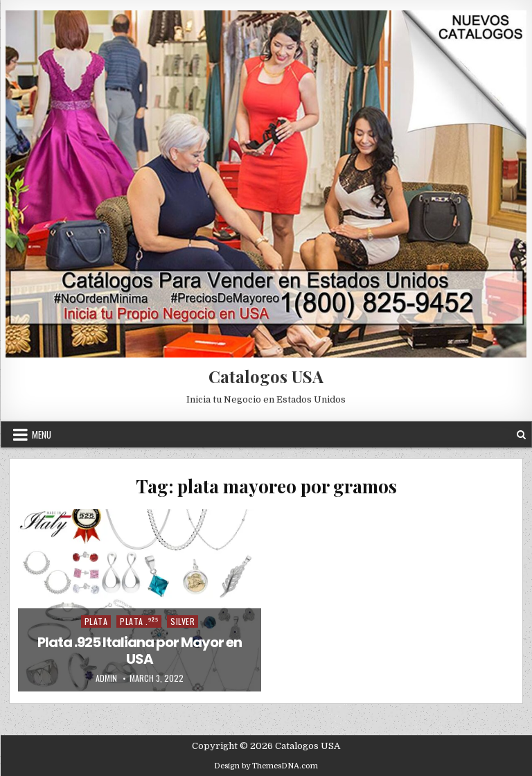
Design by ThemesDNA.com (266, 766)
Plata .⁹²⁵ (139, 621)
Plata (96, 621)
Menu (42, 434)
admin (106, 678)
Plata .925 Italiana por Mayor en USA (140, 651)
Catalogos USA (266, 376)
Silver (183, 621)
